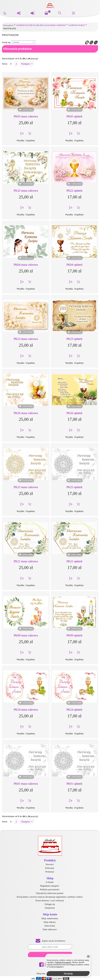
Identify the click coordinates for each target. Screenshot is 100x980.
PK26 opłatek (74, 413)
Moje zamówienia (50, 918)
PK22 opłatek (74, 191)
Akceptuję (68, 974)
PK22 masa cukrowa (26, 191)
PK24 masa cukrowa (26, 710)
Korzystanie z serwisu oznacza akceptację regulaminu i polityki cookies (50, 897)
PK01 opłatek (74, 784)
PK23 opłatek (74, 339)
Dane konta (50, 926)
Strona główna (8, 25)
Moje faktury (50, 922)
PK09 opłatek (74, 635)
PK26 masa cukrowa (26, 413)
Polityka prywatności (50, 889)
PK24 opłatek (74, 710)
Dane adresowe (50, 929)
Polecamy (50, 868)
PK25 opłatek (74, 487)
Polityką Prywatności (63, 962)
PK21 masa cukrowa (26, 561)
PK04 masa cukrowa (26, 265)
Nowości (50, 864)
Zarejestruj (50, 908)
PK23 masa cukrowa (26, 339)
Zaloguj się (50, 904)
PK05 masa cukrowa (26, 116)
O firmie (50, 882)
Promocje (50, 872)
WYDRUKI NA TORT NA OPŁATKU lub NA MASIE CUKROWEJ (41, 25)
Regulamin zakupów (50, 886)
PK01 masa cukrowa (26, 784)
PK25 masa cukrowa (26, 487)
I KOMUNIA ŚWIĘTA (77, 25)
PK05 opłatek (74, 116)
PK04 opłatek (74, 265)
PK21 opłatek (74, 561)
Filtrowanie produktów (18, 49)
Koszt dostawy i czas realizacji (50, 900)
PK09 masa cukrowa (26, 635)
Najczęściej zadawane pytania (50, 893)
